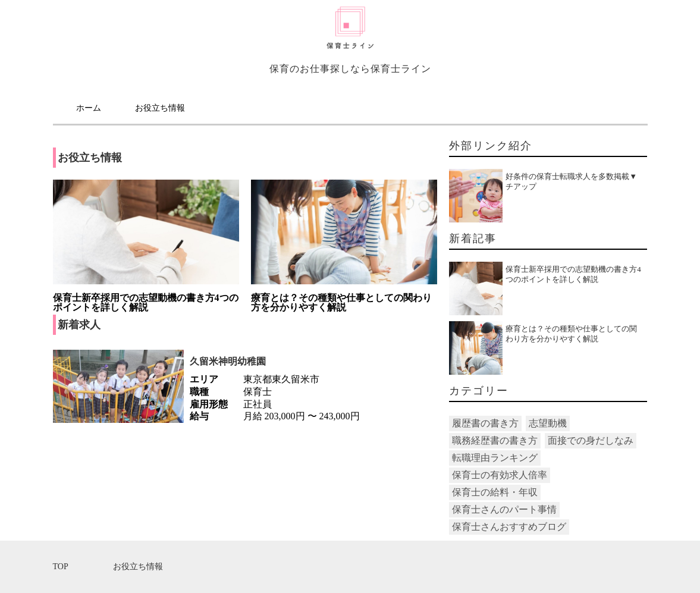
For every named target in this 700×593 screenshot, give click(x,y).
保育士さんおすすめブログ (509, 527)
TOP (61, 567)
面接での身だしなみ (591, 440)
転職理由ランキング (495, 458)
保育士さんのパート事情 (504, 509)
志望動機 (548, 423)
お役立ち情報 (160, 108)
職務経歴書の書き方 (495, 440)
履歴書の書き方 (485, 423)
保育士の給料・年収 (495, 492)
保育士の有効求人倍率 (500, 475)
